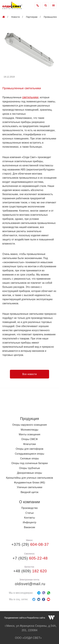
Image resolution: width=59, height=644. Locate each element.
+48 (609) (29, 571)
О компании (29, 502)
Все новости (29, 374)
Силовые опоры (29, 458)
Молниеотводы (30, 430)
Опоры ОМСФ (29, 439)
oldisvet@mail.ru (29, 584)
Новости (15, 17)
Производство (29, 508)
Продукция (29, 419)
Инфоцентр (29, 522)
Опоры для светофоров (30, 449)
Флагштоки (29, 444)
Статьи (30, 513)
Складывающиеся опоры (30, 454)
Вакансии (29, 527)
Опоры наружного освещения (29, 425)
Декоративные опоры (29, 473)
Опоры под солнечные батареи (29, 463)
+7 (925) (29, 558)
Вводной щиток (29, 492)
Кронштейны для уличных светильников (29, 478)
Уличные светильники (30, 487)
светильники (30, 97)
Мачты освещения (29, 434)
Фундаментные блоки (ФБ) (30, 483)
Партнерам (32, 17)
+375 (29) (29, 544)
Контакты (29, 518)
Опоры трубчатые (29, 468)
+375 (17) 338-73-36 (38, 5)
